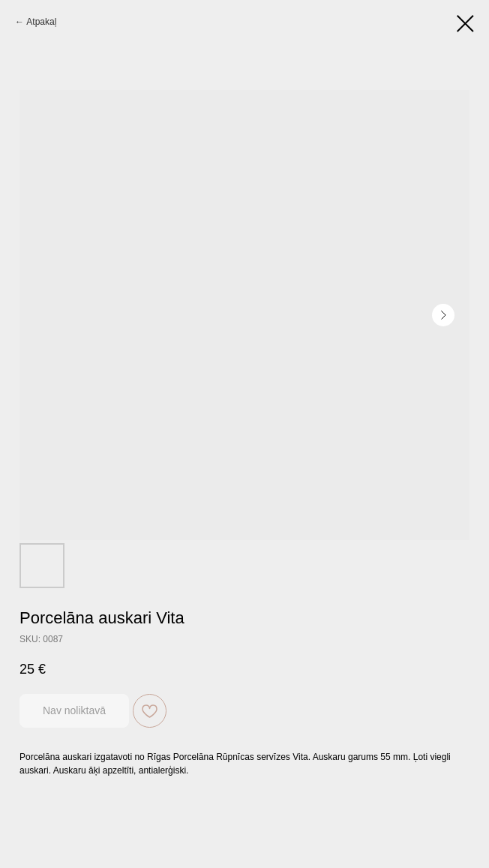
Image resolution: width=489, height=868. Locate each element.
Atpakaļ (41, 22)
